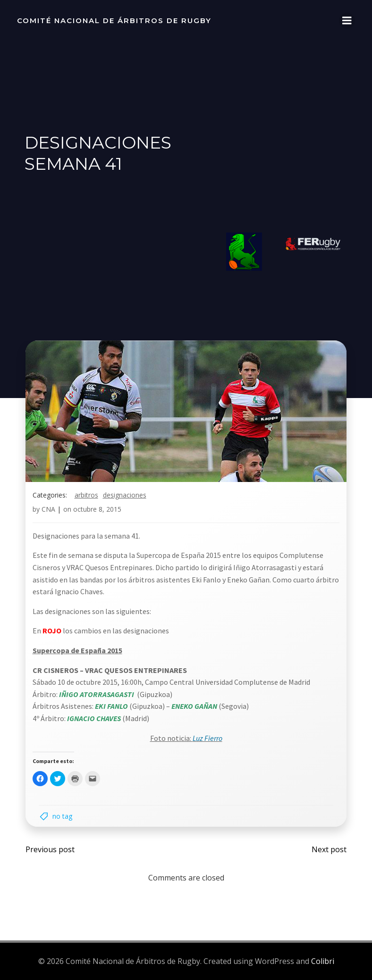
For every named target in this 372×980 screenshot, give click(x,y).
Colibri (323, 962)
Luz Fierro (207, 739)
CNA (48, 511)
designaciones (125, 496)
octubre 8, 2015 (97, 511)
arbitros (86, 496)
